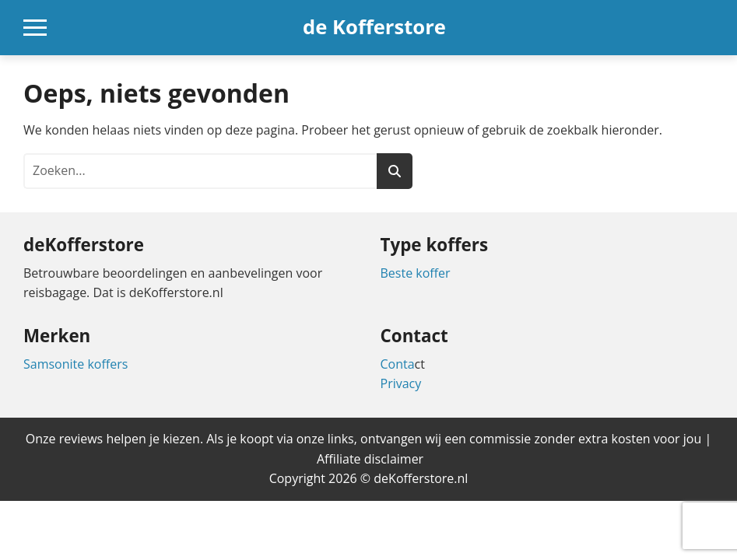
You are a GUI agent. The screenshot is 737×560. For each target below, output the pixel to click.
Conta (398, 364)
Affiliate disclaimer (370, 459)
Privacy (401, 383)
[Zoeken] (395, 171)
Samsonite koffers (75, 364)
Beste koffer (416, 273)
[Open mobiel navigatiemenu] (35, 28)
